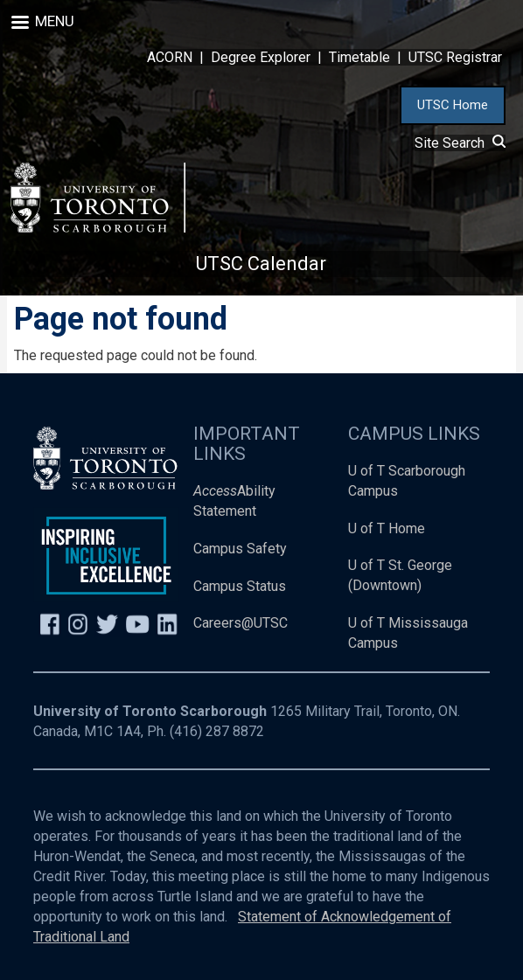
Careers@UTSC (241, 623)
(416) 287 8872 (217, 731)
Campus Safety (240, 549)
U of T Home (387, 528)
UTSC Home (453, 105)
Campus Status (240, 586)
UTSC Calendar (261, 264)
